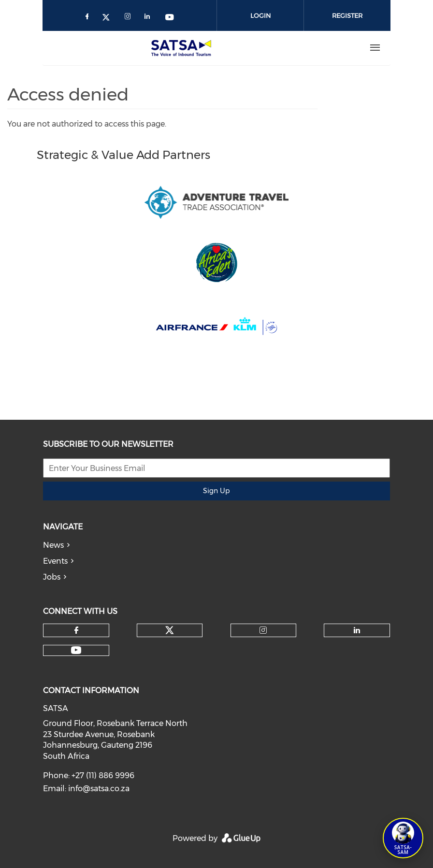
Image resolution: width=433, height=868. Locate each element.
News (53, 545)
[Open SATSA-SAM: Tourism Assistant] (403, 838)
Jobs (52, 577)
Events (55, 561)
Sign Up (216, 491)
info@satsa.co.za (99, 789)
